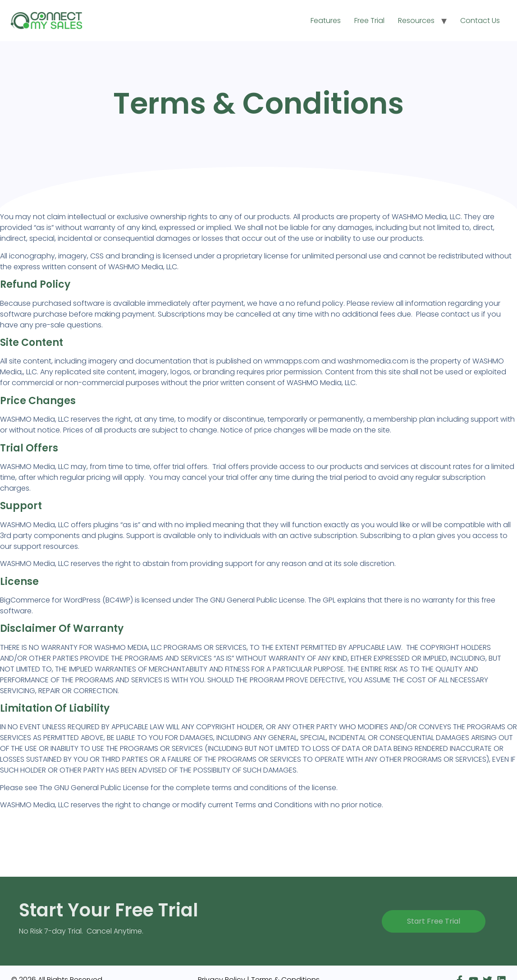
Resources (416, 21)
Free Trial (369, 21)
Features (326, 21)
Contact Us (480, 21)
